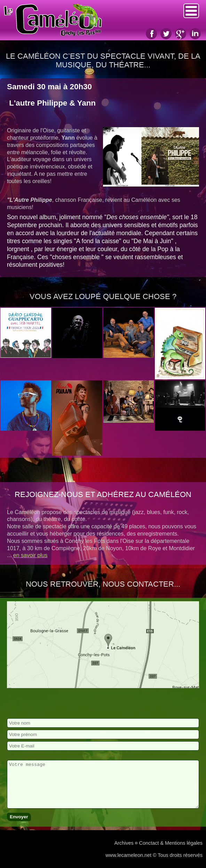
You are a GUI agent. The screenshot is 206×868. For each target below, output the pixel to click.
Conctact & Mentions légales (171, 843)
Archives (124, 843)
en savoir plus (30, 555)
